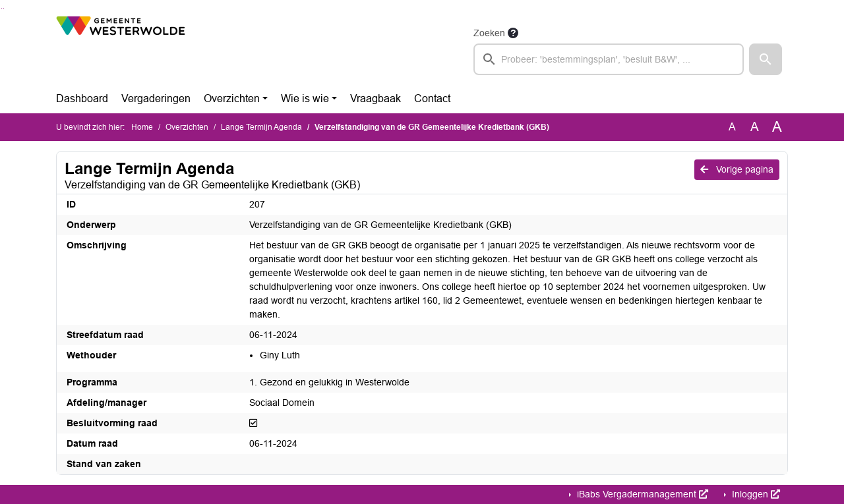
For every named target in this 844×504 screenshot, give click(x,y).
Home (142, 127)
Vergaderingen (156, 98)
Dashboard (82, 98)
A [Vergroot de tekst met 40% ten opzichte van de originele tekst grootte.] (777, 127)
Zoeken (489, 33)
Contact (432, 98)
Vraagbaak (376, 98)
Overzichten (232, 98)
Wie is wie (305, 98)
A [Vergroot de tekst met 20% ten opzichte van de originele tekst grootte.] (755, 127)
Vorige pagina (737, 169)
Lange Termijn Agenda (261, 127)
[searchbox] (609, 59)
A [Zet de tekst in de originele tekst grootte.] (732, 127)
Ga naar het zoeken (2, 8)
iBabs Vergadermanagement (641, 494)
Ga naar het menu (4, 8)
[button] (766, 59)
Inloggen (755, 494)
